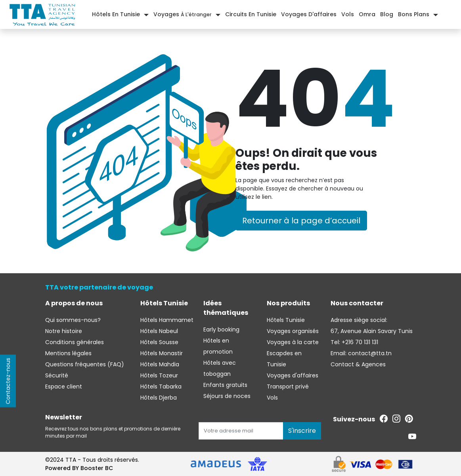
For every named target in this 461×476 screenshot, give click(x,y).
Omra (367, 14)
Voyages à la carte (293, 342)
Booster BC (97, 468)
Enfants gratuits (225, 385)
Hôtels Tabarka (161, 387)
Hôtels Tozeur (159, 375)
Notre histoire (64, 331)
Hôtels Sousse (159, 342)
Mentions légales (68, 353)
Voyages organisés (293, 331)
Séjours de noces (227, 396)
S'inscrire (302, 431)
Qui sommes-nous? (73, 320)
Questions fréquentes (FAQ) (85, 364)
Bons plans (414, 14)
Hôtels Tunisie (286, 320)
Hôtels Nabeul (159, 331)
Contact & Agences (358, 364)
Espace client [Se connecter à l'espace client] (64, 387)
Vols (348, 14)
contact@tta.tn (369, 353)
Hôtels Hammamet (167, 320)
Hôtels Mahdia (160, 364)
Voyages (183, 14)
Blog (387, 14)
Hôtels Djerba (159, 398)
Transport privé (288, 387)
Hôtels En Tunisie (116, 14)
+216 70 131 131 (359, 342)
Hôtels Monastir (162, 353)
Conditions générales (75, 342)
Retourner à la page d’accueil (301, 221)
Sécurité (57, 375)
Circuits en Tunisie (251, 14)
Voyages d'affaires (309, 14)
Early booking (221, 329)
